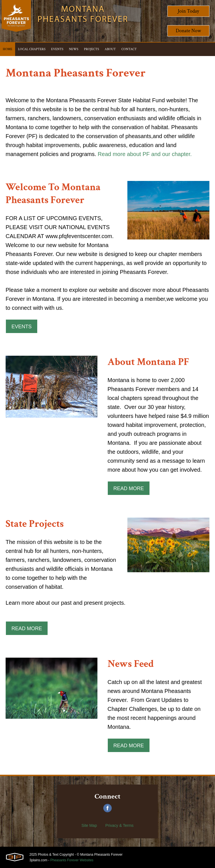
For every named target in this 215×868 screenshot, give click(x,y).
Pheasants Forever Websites (72, 860)
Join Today (189, 11)
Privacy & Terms (119, 825)
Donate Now (188, 31)
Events (22, 327)
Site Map (89, 825)
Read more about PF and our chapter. (145, 154)
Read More (129, 488)
